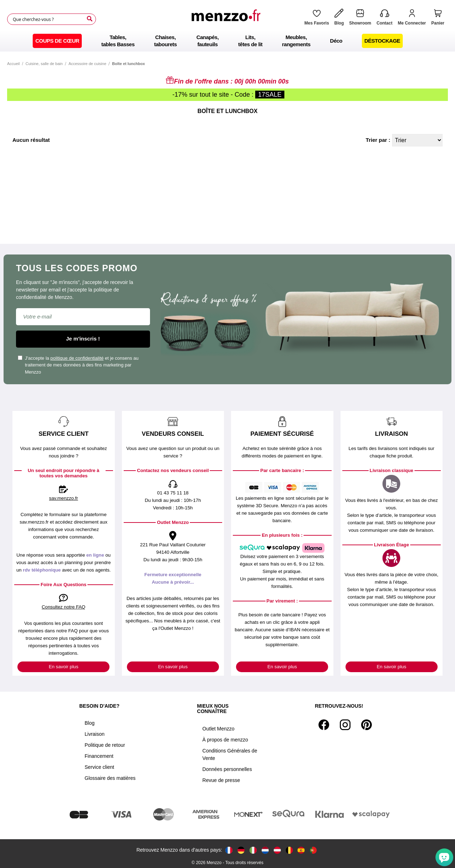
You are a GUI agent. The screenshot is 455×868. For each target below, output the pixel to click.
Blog (90, 723)
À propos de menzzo (225, 740)
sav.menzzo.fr (63, 498)
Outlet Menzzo (218, 729)
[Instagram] (345, 725)
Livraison (95, 734)
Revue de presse (221, 780)
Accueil (13, 64)
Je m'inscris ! (83, 339)
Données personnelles (227, 769)
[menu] (227, 41)
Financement (99, 756)
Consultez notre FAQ (63, 607)
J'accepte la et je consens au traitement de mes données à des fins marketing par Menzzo (78, 365)
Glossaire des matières (110, 778)
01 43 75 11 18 (173, 493)
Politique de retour (105, 745)
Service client (99, 767)
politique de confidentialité (77, 358)
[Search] (90, 19)
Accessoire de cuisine (87, 64)
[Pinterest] (366, 725)
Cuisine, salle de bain (44, 64)
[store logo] (228, 19)
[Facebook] (324, 725)
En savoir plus (63, 667)
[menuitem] (57, 41)
